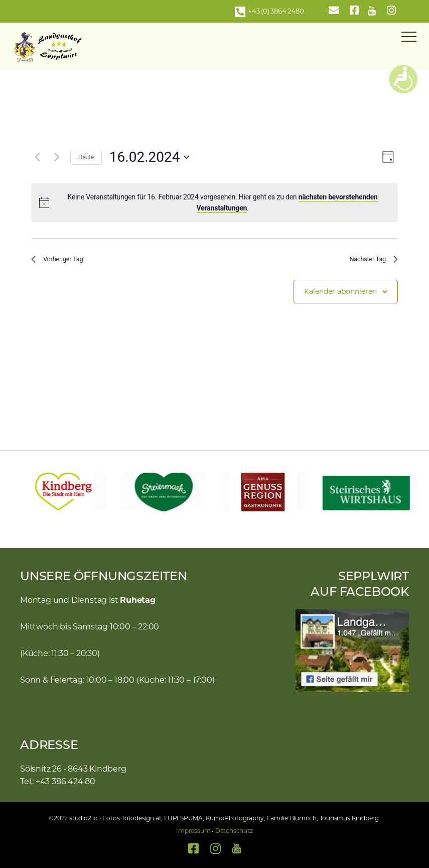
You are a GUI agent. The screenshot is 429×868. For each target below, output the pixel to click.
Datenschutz (234, 831)
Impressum (193, 831)
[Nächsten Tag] (57, 157)
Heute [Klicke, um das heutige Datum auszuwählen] (86, 157)
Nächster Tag (369, 261)
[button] (23, 492)
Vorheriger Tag (62, 261)
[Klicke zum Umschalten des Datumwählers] (150, 157)
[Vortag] (37, 157)
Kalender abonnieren (340, 295)
